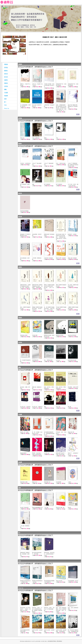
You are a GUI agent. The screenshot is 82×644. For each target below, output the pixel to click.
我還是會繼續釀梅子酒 (37, 508)
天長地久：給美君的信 (25, 163)
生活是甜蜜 (58, 482)
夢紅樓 (69, 407)
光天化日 (58, 360)
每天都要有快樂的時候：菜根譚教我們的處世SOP (49, 434)
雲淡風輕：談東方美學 (73, 387)
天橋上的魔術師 (36, 138)
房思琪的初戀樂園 (24, 211)
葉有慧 (69, 508)
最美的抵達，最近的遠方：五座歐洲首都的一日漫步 (49, 554)
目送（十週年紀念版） (61, 163)
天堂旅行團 (35, 335)
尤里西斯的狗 (35, 360)
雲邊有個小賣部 (24, 335)
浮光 (57, 138)
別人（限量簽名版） (49, 360)
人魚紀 (69, 482)
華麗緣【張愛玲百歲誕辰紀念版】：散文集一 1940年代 (38, 309)
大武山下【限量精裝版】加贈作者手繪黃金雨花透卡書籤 (73, 165)
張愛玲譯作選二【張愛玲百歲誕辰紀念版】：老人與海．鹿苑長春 (25, 286)
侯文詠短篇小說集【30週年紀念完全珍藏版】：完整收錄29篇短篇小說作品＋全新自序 (61, 237)
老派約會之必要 (24, 482)
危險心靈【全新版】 (73, 258)
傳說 (45, 407)
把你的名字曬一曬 (60, 508)
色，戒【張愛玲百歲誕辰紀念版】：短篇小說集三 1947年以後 (49, 309)
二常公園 (46, 508)
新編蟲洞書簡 (23, 453)
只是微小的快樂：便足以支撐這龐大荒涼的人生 (49, 85)
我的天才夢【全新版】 (61, 258)
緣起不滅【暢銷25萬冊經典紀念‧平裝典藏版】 (73, 106)
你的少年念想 (59, 581)
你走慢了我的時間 (24, 508)
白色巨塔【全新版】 (49, 258)
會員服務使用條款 (52, 641)
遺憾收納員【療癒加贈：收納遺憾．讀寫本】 (25, 554)
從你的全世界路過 (72, 335)
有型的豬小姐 (47, 482)
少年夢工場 (47, 453)
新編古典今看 (71, 432)
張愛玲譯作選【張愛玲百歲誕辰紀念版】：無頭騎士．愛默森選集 (37, 286)
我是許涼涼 (35, 482)
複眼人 (46, 138)
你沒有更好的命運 (72, 360)
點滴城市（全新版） (73, 234)
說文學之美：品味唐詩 (25, 407)
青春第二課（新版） (25, 432)
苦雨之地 (22, 138)
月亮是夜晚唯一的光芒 (73, 581)
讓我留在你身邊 (60, 335)
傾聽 (33, 184)
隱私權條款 (59, 641)
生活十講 (58, 407)
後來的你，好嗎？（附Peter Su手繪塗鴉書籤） (49, 609)
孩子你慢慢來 (47, 184)
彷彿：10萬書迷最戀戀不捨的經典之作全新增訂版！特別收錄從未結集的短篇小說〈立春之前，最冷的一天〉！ (61, 108)
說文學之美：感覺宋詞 (37, 407)
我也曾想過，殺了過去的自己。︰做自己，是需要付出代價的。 (25, 609)
